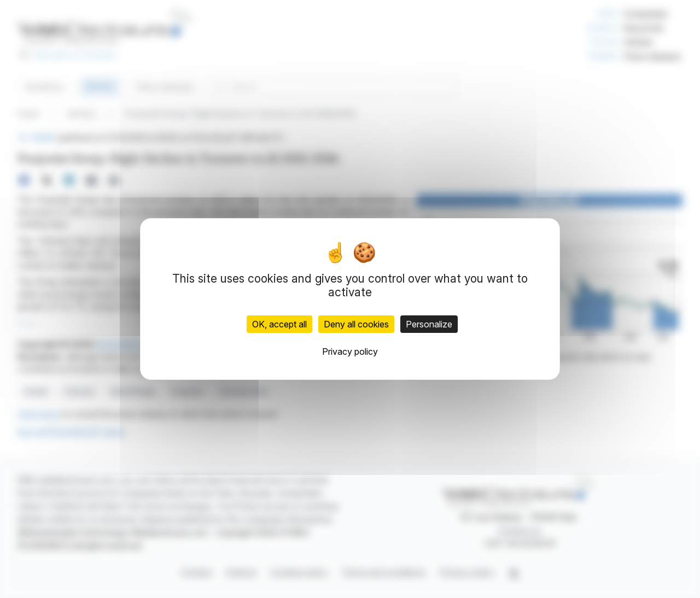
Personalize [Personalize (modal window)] (429, 324)
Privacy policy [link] (350, 351)
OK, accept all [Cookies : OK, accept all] (279, 324)
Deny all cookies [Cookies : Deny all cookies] (356, 324)
